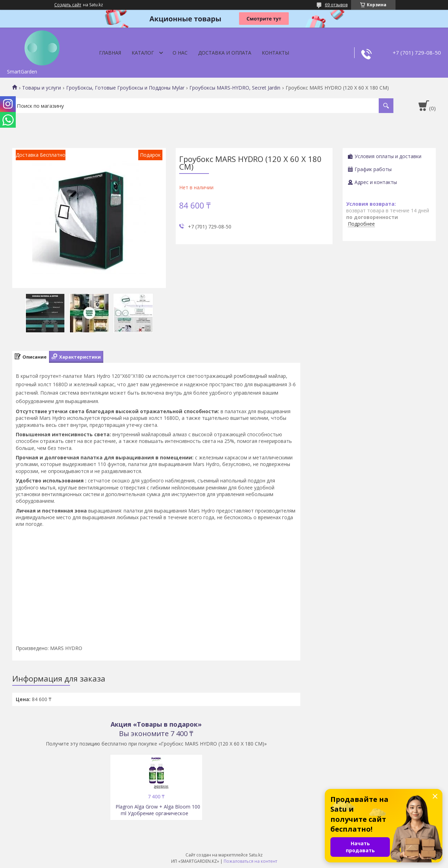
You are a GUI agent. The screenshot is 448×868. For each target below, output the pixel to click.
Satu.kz (256, 855)
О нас (180, 53)
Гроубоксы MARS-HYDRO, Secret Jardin (235, 88)
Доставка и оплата (225, 53)
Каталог (143, 53)
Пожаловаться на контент (250, 861)
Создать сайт (68, 5)
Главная (110, 53)
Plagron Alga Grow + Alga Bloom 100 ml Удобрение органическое (158, 810)
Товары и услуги (41, 88)
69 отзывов (336, 5)
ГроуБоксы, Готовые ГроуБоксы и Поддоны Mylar (125, 88)
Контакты (275, 53)
